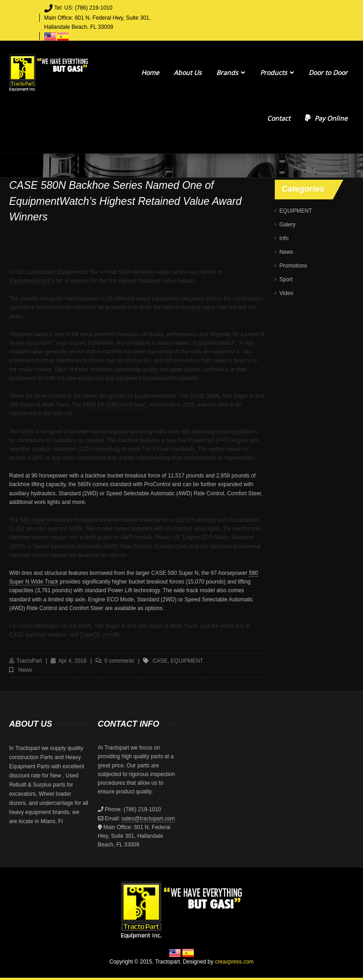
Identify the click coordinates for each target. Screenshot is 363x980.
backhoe (143, 272)
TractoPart (29, 661)
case (160, 661)
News (25, 670)
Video (286, 293)
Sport (286, 279)
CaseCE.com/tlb (100, 635)
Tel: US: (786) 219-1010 (83, 8)
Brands (231, 72)
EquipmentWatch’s (32, 281)
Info (284, 238)
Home (150, 72)
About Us (188, 72)
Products (277, 72)
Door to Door (328, 72)
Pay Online (326, 118)
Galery (287, 225)
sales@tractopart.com (148, 819)
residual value (198, 307)
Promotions (293, 266)
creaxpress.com (234, 962)
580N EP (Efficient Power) (115, 405)
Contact (279, 118)
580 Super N (35, 520)
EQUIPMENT (296, 211)
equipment (187, 661)
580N (27, 432)
